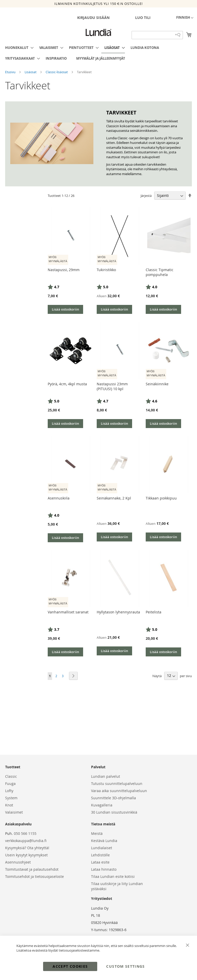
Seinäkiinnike (157, 384)
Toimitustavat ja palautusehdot (32, 869)
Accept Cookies (70, 966)
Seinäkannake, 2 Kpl (114, 498)
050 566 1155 (25, 833)
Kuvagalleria (102, 805)
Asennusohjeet (18, 862)
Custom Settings (125, 966)
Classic (11, 776)
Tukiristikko (106, 270)
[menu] (98, 53)
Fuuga (10, 784)
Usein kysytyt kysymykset (26, 855)
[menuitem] (18, 48)
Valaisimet (14, 812)
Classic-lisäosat (57, 72)
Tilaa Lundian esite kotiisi (113, 876)
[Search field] (157, 35)
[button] (185, 18)
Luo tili (143, 18)
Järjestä (146, 196)
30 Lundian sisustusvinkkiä (114, 812)
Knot (9, 805)
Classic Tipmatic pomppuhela (160, 272)
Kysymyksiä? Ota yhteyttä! (27, 848)
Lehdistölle (100, 855)
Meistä (97, 833)
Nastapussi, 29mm (64, 270)
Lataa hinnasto (104, 869)
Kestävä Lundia (104, 841)
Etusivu (11, 72)
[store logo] (98, 33)
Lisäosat (31, 72)
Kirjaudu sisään (93, 18)
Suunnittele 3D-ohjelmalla (114, 798)
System (11, 798)
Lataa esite (100, 862)
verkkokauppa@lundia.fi (26, 841)
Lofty (9, 791)
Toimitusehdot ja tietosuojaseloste (35, 876)
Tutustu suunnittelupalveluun (117, 784)
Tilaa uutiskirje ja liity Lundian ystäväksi (117, 886)
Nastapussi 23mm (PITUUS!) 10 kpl (112, 386)
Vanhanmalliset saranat (68, 612)
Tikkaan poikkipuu (161, 498)
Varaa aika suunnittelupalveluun (119, 791)
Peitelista (154, 612)
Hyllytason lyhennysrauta (118, 612)
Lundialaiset (102, 848)
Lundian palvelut (106, 776)
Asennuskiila (59, 498)
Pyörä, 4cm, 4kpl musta (67, 384)
